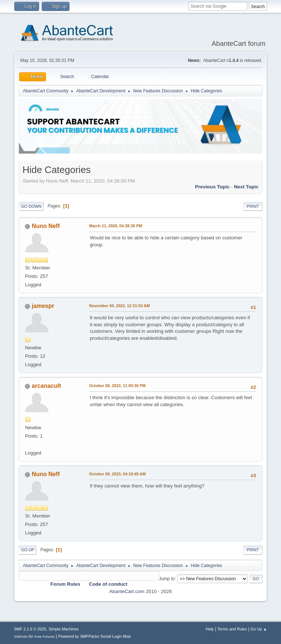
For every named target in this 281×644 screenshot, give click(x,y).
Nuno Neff (46, 226)
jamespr (43, 306)
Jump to (167, 578)
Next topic (246, 187)
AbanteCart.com (127, 591)
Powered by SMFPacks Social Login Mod (94, 636)
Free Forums (45, 636)
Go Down (31, 206)
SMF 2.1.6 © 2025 (30, 629)
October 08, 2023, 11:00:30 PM (117, 386)
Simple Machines (64, 629)
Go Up (27, 550)
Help (210, 629)
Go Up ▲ (259, 629)
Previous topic (212, 187)
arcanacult (46, 386)
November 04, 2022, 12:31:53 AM (119, 306)
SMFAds (21, 636)
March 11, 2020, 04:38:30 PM (115, 226)
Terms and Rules (232, 629)
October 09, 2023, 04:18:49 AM (117, 474)
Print (253, 206)
